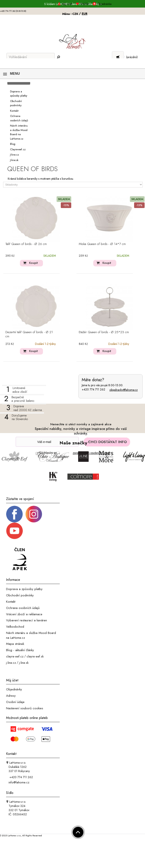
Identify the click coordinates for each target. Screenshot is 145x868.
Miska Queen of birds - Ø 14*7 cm (102, 244)
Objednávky (14, 689)
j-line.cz (11, 663)
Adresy (11, 696)
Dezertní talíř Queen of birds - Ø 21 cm (29, 334)
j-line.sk (24, 663)
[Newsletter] (47, 442)
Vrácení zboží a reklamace (24, 614)
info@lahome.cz (19, 782)
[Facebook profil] (14, 514)
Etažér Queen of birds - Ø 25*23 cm (104, 332)
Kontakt (11, 602)
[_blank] (14, 530)
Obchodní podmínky (20, 595)
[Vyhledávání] (31, 57)
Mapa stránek (15, 644)
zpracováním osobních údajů (91, 453)
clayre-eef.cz (15, 656)
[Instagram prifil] (34, 514)
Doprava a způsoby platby (24, 589)
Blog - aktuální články (20, 650)
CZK (76, 14)
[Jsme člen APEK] (20, 559)
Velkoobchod (15, 627)
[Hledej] (58, 57)
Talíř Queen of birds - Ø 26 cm (26, 244)
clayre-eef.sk (35, 656)
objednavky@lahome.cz (124, 390)
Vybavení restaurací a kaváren (27, 620)
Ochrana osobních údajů (23, 608)
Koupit (33, 263)
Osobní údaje (15, 702)
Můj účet (12, 680)
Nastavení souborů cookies (25, 708)
